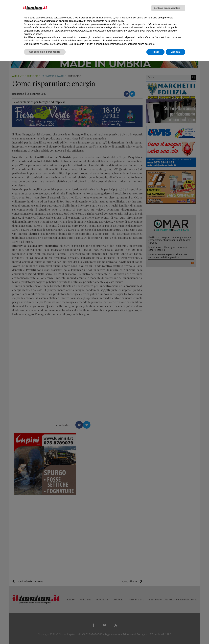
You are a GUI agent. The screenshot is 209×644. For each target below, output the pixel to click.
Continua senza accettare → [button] (168, 8)
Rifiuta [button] (155, 52)
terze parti (72, 24)
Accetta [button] (176, 52)
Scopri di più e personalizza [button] (45, 52)
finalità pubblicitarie (43, 31)
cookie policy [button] (117, 21)
